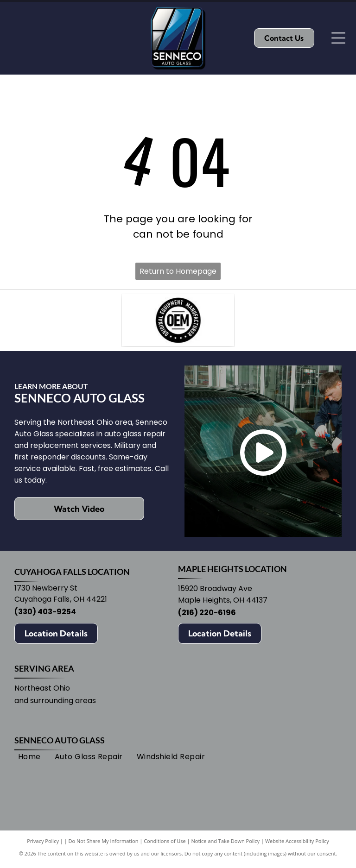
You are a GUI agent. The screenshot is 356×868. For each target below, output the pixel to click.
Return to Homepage (178, 271)
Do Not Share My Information (104, 845)
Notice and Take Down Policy (226, 845)
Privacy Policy (43, 845)
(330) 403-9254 (45, 615)
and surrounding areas (55, 704)
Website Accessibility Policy (297, 845)
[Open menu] (338, 38)
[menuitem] (29, 761)
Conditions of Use (165, 845)
